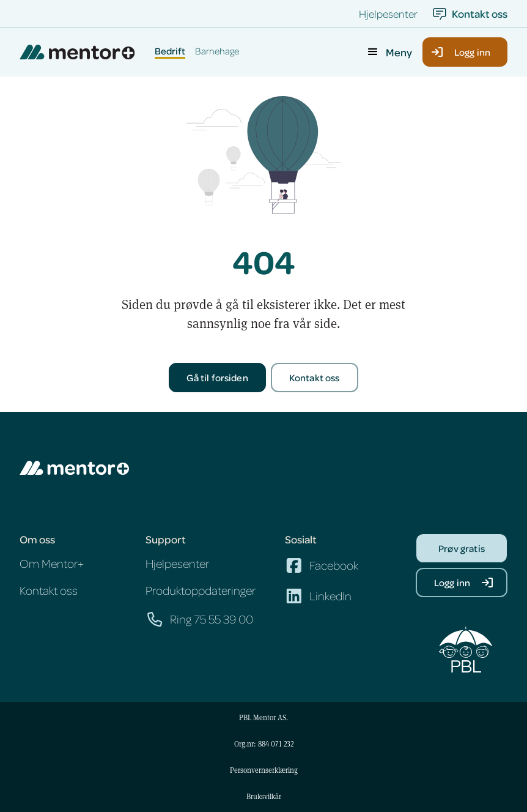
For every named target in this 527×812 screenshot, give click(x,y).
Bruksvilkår (264, 796)
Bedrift (170, 51)
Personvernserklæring (264, 770)
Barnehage (217, 51)
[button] (389, 52)
